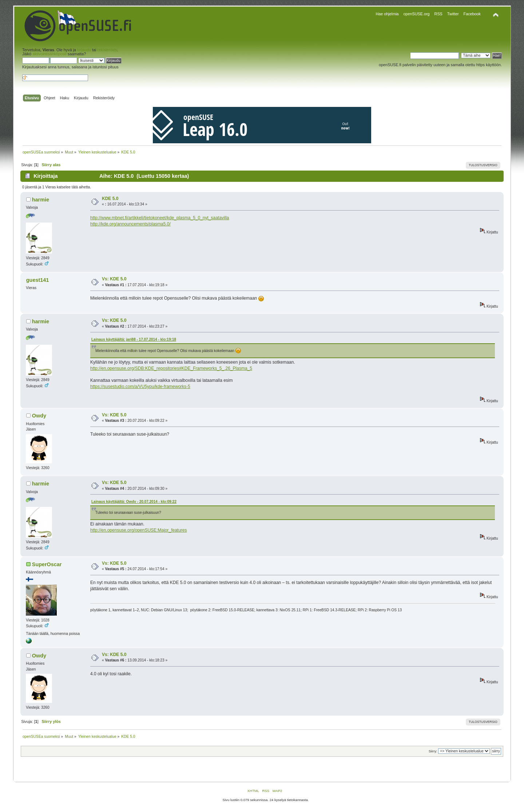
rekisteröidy (107, 50)
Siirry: (433, 751)
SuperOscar (47, 564)
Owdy (39, 416)
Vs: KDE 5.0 (114, 279)
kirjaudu (84, 50)
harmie (41, 200)
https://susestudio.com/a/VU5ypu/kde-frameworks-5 (140, 387)
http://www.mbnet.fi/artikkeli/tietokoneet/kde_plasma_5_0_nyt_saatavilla (160, 218)
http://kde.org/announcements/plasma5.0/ (130, 224)
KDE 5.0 (110, 199)
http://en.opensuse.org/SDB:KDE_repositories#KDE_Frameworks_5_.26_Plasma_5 (171, 368)
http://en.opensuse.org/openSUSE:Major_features (139, 530)
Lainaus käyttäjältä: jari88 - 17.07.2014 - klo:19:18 (134, 339)
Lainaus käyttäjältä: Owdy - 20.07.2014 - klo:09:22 (134, 502)
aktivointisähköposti (49, 54)
